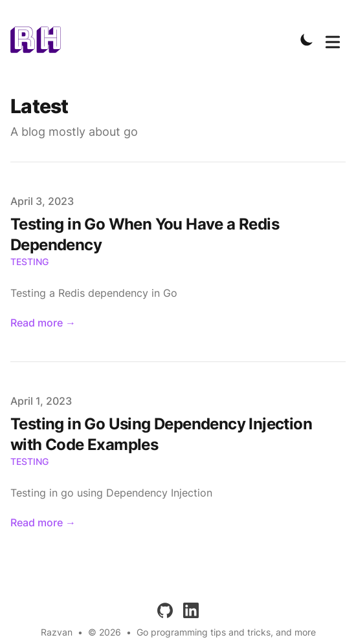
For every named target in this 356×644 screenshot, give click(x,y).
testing (29, 262)
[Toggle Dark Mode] (307, 39)
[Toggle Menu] (333, 39)
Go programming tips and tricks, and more (226, 632)
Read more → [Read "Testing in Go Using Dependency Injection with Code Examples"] (43, 522)
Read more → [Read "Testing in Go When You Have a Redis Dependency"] (43, 323)
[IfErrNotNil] (39, 39)
